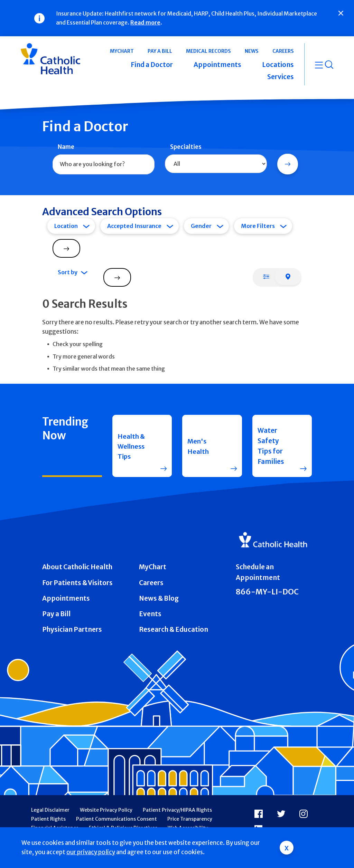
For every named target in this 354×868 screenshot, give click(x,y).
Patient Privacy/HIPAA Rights (177, 810)
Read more (145, 22)
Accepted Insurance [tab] (134, 226)
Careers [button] (283, 51)
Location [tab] (66, 226)
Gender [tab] (201, 226)
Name (66, 147)
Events (150, 614)
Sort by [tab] (68, 272)
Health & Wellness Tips (132, 446)
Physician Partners (72, 629)
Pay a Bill (56, 614)
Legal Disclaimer (50, 810)
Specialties (186, 147)
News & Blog (159, 598)
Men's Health (198, 446)
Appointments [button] (217, 65)
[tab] (266, 276)
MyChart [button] (122, 51)
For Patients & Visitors (77, 583)
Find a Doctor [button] (152, 65)
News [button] (252, 51)
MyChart (153, 567)
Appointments (66, 598)
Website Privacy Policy (106, 810)
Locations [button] (278, 65)
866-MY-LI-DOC (267, 592)
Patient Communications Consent (117, 819)
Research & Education (174, 629)
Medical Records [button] (208, 51)
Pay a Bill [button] (160, 51)
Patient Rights (48, 819)
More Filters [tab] (258, 226)
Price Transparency (190, 819)
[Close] (341, 13)
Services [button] (281, 77)
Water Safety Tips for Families (271, 446)
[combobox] (104, 164)
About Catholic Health (77, 567)
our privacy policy (91, 852)
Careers (151, 583)
